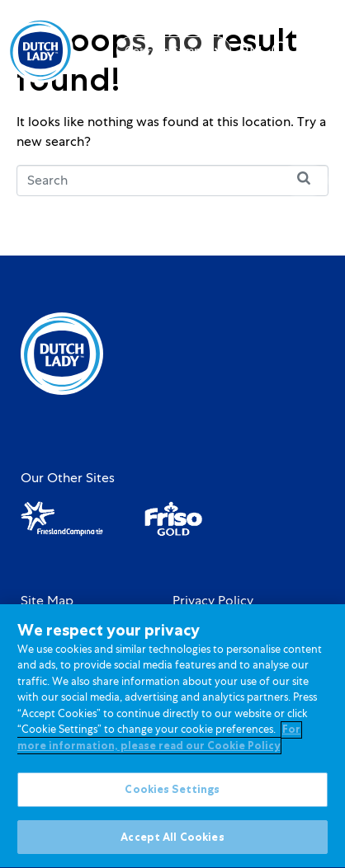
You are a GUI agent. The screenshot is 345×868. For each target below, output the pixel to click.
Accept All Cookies (172, 841)
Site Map (47, 601)
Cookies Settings (172, 793)
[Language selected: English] (251, 51)
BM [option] (251, 52)
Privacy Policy (213, 601)
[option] (251, 52)
